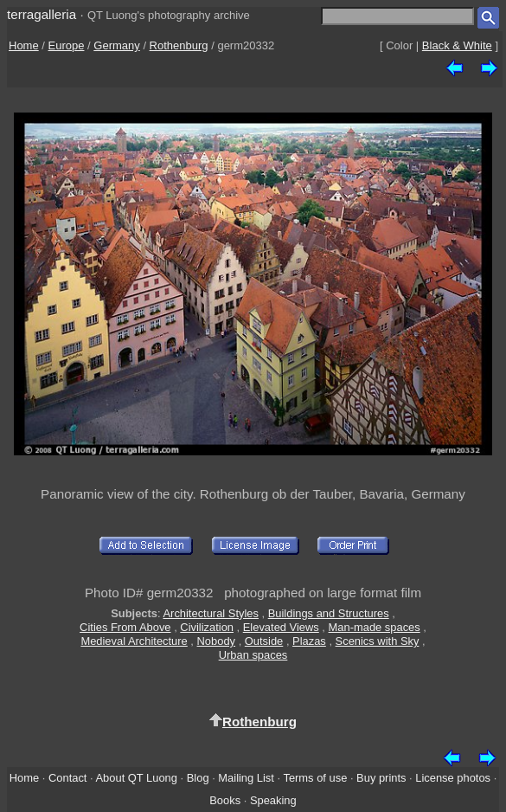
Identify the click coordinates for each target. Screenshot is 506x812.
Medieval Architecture (134, 641)
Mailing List (246, 778)
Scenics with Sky (378, 641)
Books (225, 800)
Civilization (207, 627)
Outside (264, 641)
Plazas (309, 641)
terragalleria (42, 14)
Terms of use (315, 778)
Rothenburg (179, 45)
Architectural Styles (210, 613)
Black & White (457, 45)
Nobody (217, 641)
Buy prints (381, 778)
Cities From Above (125, 627)
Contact (67, 778)
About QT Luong (136, 778)
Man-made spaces (375, 627)
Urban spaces (253, 655)
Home (24, 45)
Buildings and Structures (329, 613)
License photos (453, 778)
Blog (198, 778)
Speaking (273, 800)
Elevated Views (281, 627)
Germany (116, 45)
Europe (67, 45)
